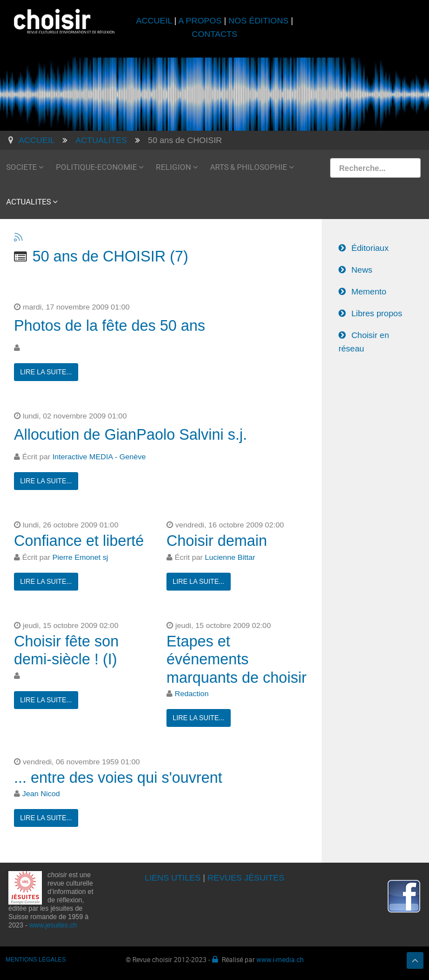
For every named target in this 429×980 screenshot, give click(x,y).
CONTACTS (214, 34)
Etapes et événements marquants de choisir (237, 660)
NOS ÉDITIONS (259, 20)
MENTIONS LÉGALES (36, 959)
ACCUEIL (155, 20)
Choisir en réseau (364, 342)
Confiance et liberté (79, 541)
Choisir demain (217, 541)
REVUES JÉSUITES (246, 877)
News (362, 270)
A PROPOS (200, 20)
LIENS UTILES (173, 877)
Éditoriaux (370, 248)
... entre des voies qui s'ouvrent (118, 778)
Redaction (192, 694)
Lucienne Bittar (230, 557)
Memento (369, 291)
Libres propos (377, 313)
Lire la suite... (46, 372)
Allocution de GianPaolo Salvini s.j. (130, 435)
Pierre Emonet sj (80, 557)
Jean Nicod (41, 794)
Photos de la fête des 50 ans (109, 326)
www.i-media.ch (280, 959)
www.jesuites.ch (53, 925)
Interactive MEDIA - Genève (99, 457)
